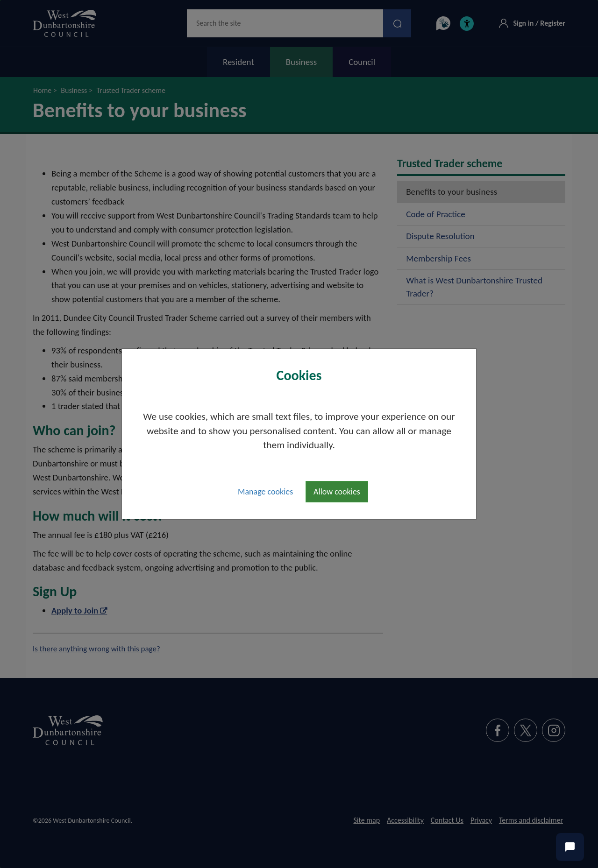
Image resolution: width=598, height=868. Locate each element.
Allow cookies (337, 492)
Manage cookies (265, 492)
